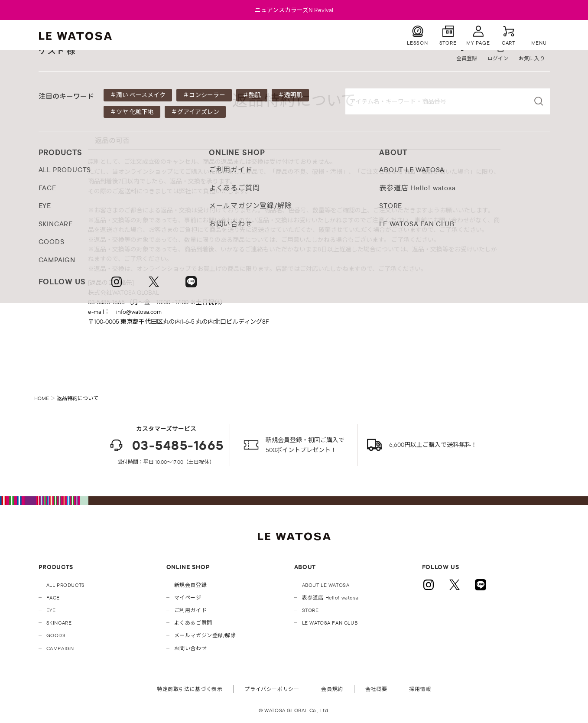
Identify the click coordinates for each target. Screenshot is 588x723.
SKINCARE (59, 623)
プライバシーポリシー (272, 689)
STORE (310, 610)
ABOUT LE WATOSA (326, 585)
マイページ (188, 598)
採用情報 (420, 689)
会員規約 (332, 689)
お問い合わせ (191, 648)
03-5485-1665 (166, 445)
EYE (51, 610)
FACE (53, 598)
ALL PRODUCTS (66, 585)
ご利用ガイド (191, 610)
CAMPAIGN (60, 648)
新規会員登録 (191, 585)
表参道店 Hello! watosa (330, 598)
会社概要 (376, 689)
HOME (42, 398)
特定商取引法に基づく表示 (190, 689)
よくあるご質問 (193, 623)
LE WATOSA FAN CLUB (330, 623)
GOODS (56, 635)
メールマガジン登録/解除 (205, 635)
